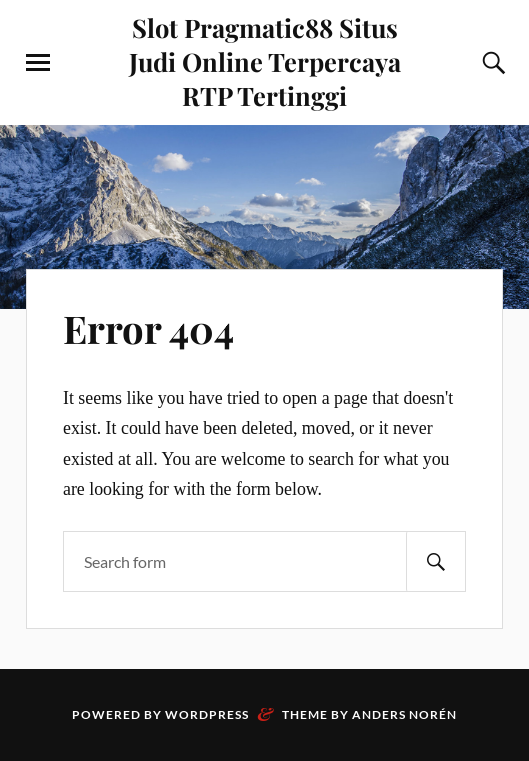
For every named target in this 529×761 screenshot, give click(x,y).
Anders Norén (404, 714)
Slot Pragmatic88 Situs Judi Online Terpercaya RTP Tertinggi (265, 61)
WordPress (207, 714)
